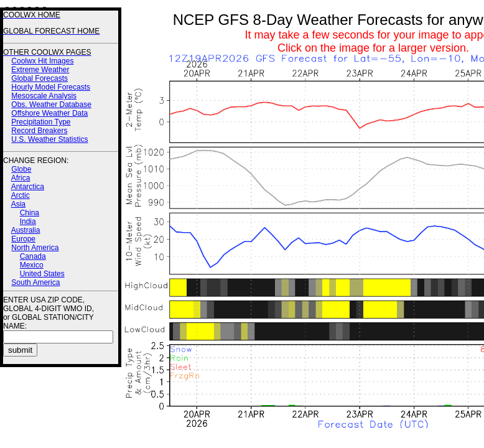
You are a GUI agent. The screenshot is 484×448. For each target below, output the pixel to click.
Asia (18, 204)
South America (35, 282)
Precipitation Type (41, 122)
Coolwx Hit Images (42, 61)
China (30, 213)
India (28, 222)
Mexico (32, 265)
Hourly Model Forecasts (51, 87)
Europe (23, 239)
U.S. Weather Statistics (49, 139)
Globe (21, 169)
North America (35, 248)
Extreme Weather (40, 70)
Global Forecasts (40, 78)
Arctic (21, 195)
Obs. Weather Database (51, 105)
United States (42, 274)
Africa (21, 178)
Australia (26, 230)
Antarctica (28, 187)
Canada (33, 256)
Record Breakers (39, 131)
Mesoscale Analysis (44, 96)
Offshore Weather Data (49, 113)
